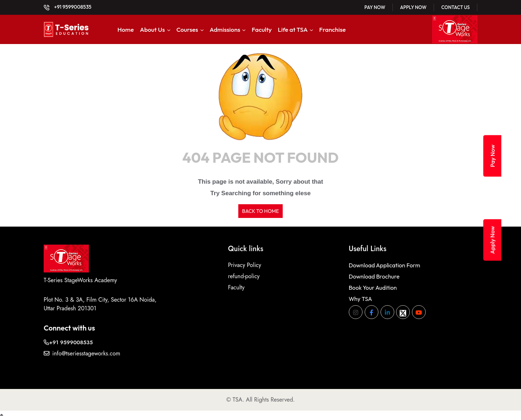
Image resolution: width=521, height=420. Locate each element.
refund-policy (244, 276)
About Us (152, 29)
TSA (237, 400)
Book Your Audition (373, 288)
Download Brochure (374, 276)
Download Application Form (385, 265)
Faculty (262, 29)
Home (125, 29)
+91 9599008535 (68, 7)
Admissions (225, 29)
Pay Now (375, 7)
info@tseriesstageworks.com (82, 353)
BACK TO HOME (260, 211)
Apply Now (413, 7)
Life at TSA (293, 29)
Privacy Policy (244, 265)
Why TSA (361, 299)
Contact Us (455, 7)
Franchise (333, 29)
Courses (187, 29)
